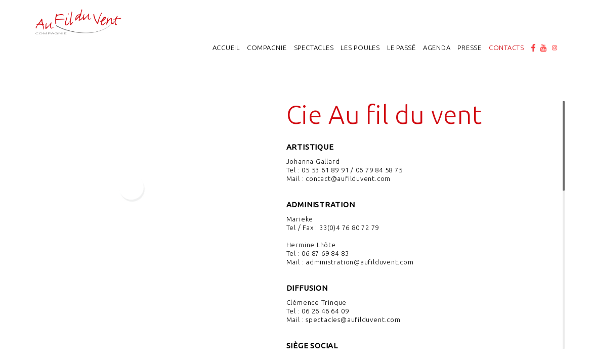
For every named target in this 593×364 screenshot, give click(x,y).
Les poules (360, 48)
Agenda (437, 48)
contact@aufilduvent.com (348, 178)
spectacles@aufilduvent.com (353, 320)
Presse (470, 48)
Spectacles (314, 48)
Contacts (506, 48)
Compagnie (267, 48)
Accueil (226, 48)
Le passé (401, 48)
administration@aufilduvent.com (359, 262)
